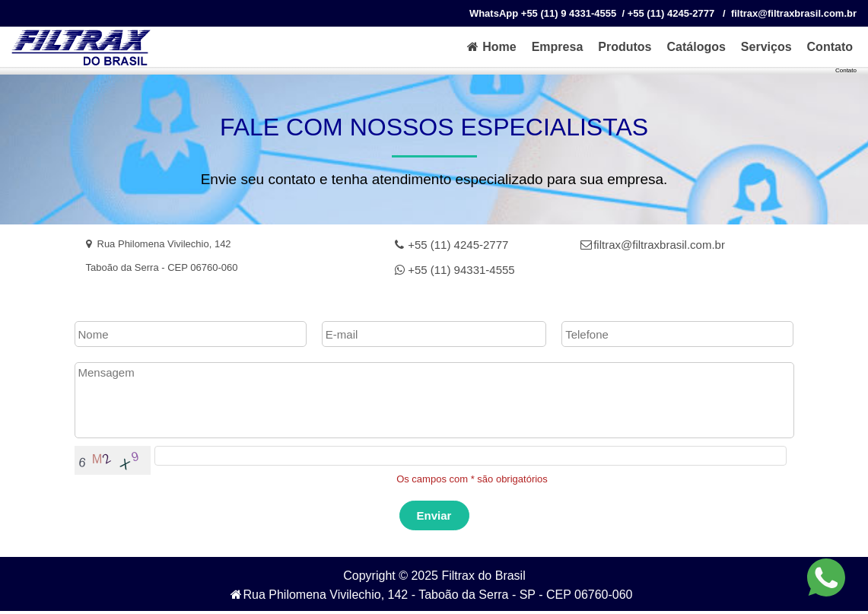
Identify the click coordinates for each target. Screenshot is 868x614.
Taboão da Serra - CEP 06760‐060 (162, 267)
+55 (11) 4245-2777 (451, 245)
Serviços (766, 47)
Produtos (625, 47)
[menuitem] (491, 47)
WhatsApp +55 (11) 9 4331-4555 (543, 13)
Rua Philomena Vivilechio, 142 (159, 244)
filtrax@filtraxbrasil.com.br (653, 245)
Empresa (558, 47)
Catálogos (696, 47)
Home (491, 47)
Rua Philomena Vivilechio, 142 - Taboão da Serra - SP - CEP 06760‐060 (431, 595)
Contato (830, 47)
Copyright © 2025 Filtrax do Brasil (434, 576)
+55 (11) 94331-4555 (455, 270)
